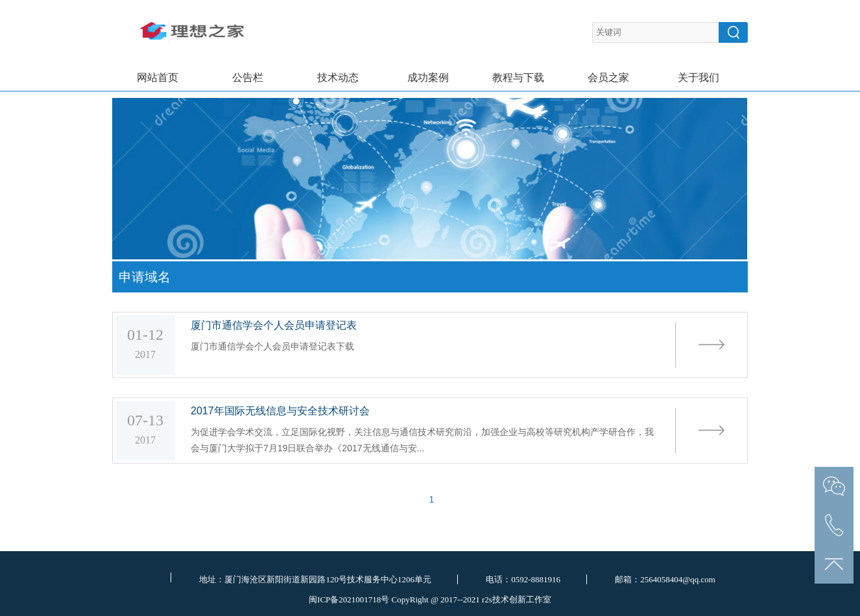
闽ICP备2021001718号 (349, 599)
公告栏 (248, 77)
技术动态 (338, 77)
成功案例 (428, 77)
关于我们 (699, 77)
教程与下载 (518, 77)
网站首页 (158, 77)
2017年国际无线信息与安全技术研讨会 (280, 411)
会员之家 (608, 77)
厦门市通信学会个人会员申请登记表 (274, 325)
